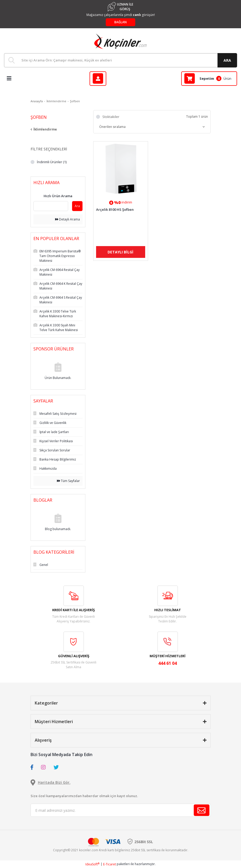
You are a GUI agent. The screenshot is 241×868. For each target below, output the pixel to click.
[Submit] (202, 810)
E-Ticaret (110, 864)
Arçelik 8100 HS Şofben (115, 210)
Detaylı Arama (67, 219)
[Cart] (209, 79)
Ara (77, 206)
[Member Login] (98, 79)
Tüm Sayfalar (68, 481)
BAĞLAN (120, 22)
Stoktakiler (111, 117)
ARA (227, 60)
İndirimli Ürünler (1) (52, 162)
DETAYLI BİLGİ (120, 252)
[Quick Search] (51, 206)
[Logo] (120, 41)
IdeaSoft (92, 864)
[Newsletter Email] (121, 810)
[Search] (120, 60)
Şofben (75, 101)
